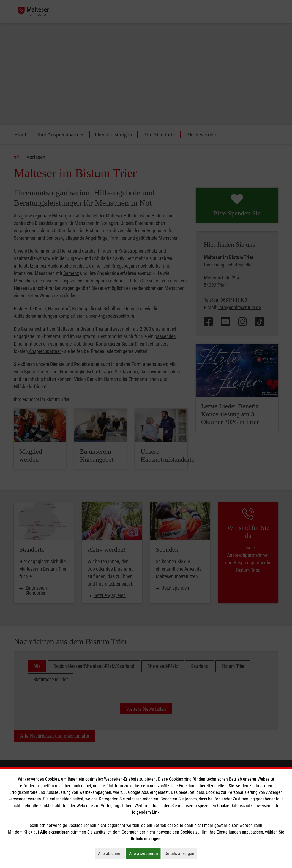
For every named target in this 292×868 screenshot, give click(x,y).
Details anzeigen (181, 853)
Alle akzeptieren (145, 853)
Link (156, 812)
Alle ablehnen (112, 853)
